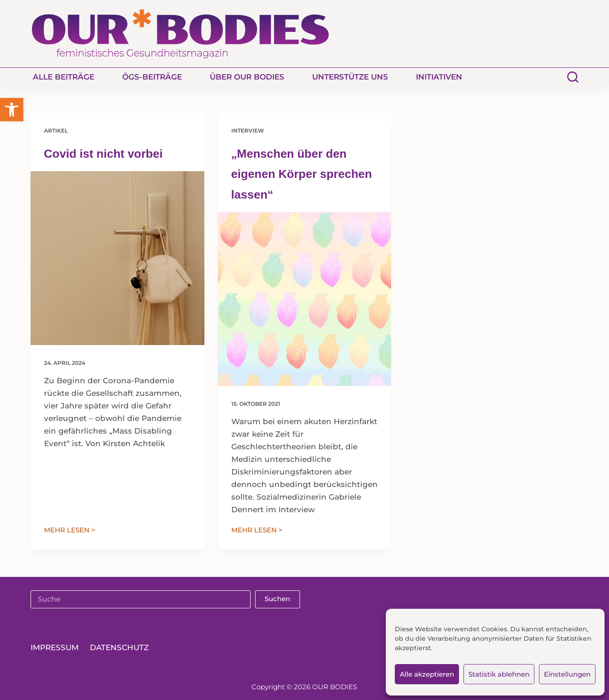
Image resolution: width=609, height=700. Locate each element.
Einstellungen (567, 674)
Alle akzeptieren (427, 674)
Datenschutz (119, 647)
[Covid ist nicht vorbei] (117, 258)
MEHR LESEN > (70, 531)
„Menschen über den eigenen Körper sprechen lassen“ (302, 174)
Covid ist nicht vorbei (103, 154)
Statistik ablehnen (499, 674)
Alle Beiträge (64, 77)
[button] (12, 110)
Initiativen (439, 77)
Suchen (277, 599)
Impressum (55, 647)
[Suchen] (573, 77)
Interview (248, 131)
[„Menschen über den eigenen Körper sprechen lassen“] (305, 299)
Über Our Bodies (247, 77)
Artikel (56, 131)
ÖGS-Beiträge (152, 77)
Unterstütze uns (350, 77)
